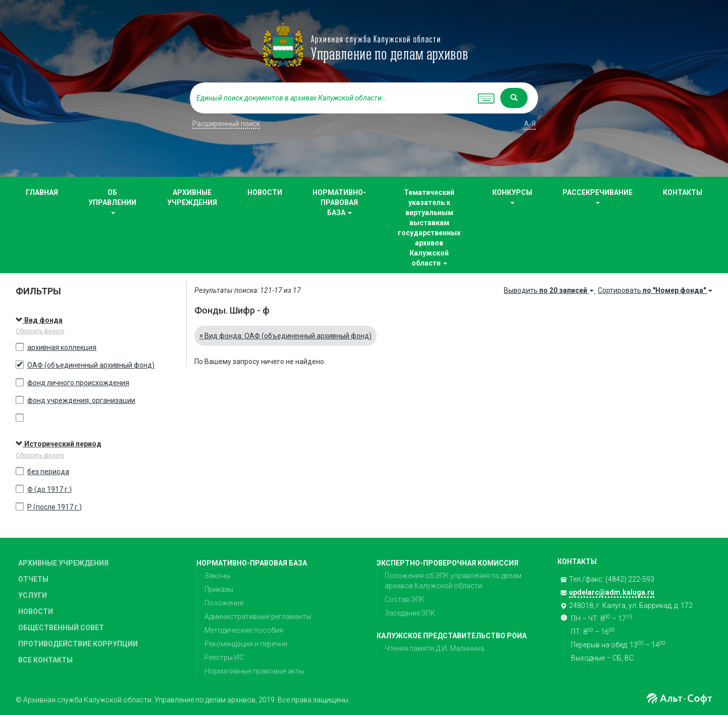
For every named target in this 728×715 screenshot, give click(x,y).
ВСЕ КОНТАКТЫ (45, 660)
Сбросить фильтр (40, 331)
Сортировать (655, 290)
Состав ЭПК (405, 599)
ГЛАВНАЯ (42, 192)
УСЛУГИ (33, 595)
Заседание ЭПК (410, 613)
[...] (331, 98)
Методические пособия (244, 630)
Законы (217, 576)
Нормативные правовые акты (254, 671)
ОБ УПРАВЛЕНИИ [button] (112, 201)
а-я (530, 124)
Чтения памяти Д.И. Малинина (434, 648)
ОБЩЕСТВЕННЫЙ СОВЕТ (61, 628)
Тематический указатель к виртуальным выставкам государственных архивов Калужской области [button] (429, 228)
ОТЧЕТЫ (33, 579)
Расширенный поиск (226, 124)
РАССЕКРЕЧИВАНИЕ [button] (597, 196)
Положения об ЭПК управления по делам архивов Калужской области (453, 581)
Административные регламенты (258, 617)
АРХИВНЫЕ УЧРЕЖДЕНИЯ (192, 197)
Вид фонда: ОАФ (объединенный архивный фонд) (285, 336)
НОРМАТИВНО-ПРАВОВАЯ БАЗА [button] (339, 202)
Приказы (219, 589)
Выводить (550, 290)
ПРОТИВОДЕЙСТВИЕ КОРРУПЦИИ (78, 644)
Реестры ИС (224, 657)
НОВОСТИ (265, 192)
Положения (224, 603)
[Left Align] (514, 98)
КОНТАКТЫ (683, 192)
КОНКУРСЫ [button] (512, 196)
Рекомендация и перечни (246, 644)
